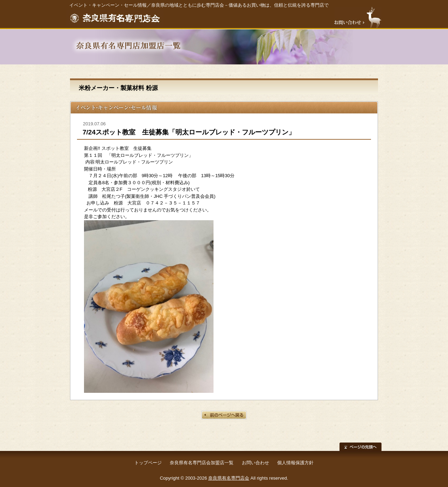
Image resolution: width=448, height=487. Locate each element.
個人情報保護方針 (295, 463)
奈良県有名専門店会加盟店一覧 (202, 463)
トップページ (148, 463)
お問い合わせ (255, 463)
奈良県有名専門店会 (229, 478)
